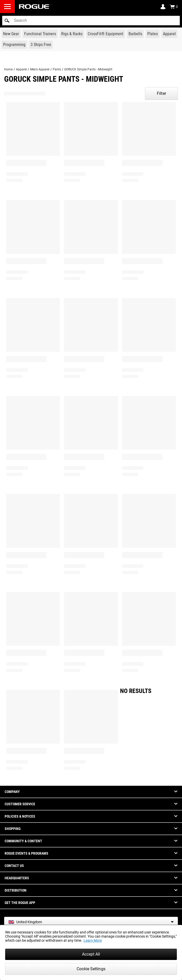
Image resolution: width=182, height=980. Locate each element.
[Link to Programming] (14, 45)
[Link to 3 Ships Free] (41, 45)
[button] (7, 21)
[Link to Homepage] (35, 7)
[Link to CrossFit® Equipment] (106, 34)
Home (8, 69)
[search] (91, 21)
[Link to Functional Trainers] (40, 34)
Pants (57, 69)
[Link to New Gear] (11, 34)
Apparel (21, 69)
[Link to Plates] (153, 34)
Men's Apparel (40, 69)
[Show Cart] (174, 7)
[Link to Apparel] (169, 34)
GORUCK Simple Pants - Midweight (88, 69)
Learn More (93, 940)
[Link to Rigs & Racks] (72, 34)
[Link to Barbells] (135, 34)
